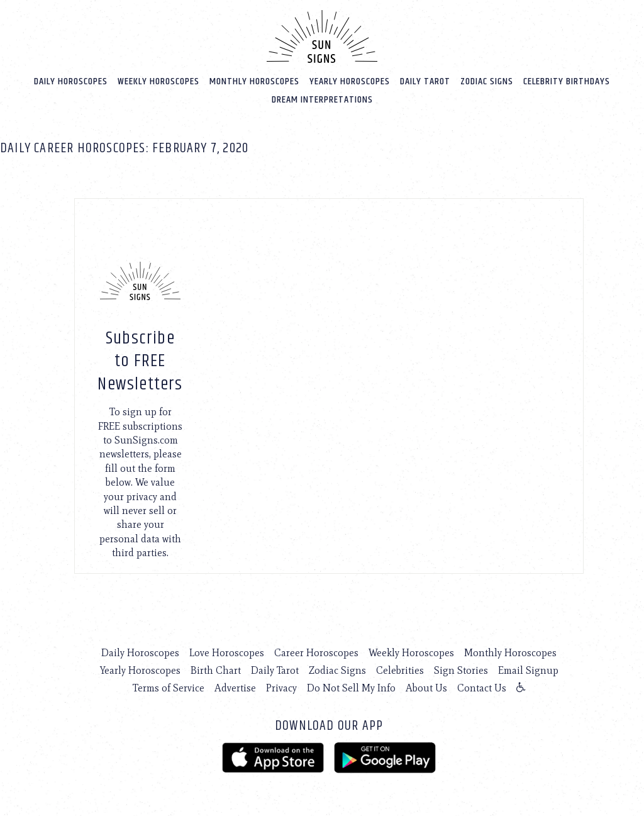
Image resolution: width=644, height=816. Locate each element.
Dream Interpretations (322, 100)
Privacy (281, 688)
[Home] (322, 36)
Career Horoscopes (316, 653)
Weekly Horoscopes (158, 81)
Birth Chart (216, 670)
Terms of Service (169, 688)
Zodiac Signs (487, 81)
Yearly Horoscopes (350, 81)
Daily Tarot (425, 81)
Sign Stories (461, 670)
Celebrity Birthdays (567, 81)
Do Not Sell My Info (351, 688)
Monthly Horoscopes (254, 81)
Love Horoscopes (227, 653)
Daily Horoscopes (71, 81)
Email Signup (528, 670)
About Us (426, 688)
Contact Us (482, 688)
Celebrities (400, 670)
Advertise (235, 688)
